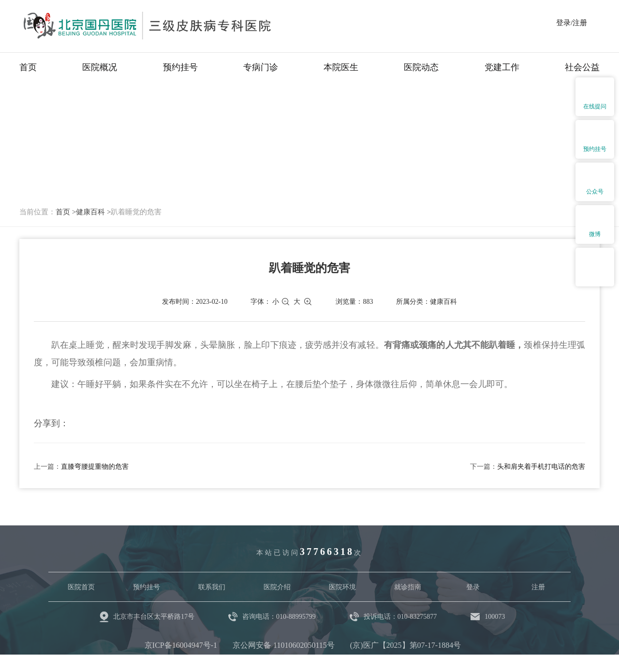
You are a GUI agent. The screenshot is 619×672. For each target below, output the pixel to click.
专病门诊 (261, 67)
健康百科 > (93, 212)
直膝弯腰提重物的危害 (95, 467)
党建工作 (502, 67)
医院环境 (342, 587)
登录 (473, 587)
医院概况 (100, 67)
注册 (538, 587)
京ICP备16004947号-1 (181, 645)
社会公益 (582, 67)
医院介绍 (277, 587)
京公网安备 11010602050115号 (284, 645)
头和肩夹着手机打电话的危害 (541, 467)
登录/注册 (572, 23)
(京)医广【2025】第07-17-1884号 (405, 645)
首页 (28, 67)
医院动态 (421, 67)
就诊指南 (408, 587)
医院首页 (81, 587)
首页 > (66, 212)
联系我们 (212, 587)
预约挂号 (180, 67)
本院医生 (341, 67)
